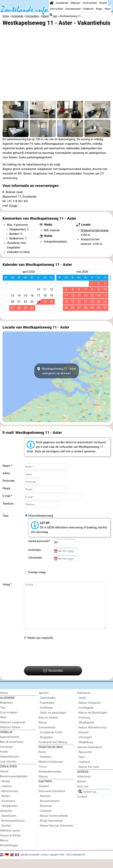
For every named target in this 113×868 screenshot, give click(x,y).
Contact (82, 806)
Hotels (4, 761)
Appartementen (10, 746)
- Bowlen (5, 835)
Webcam (75, 3)
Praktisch (88, 9)
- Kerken (5, 805)
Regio (99, 9)
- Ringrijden (46, 746)
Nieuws (43, 785)
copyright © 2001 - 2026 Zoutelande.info (67, 864)
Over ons (83, 795)
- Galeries (6, 795)
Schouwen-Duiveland (52, 800)
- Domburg (84, 727)
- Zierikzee (45, 820)
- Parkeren (45, 766)
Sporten (44, 702)
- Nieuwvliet (84, 761)
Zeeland (44, 795)
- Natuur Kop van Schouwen (56, 835)
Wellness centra (10, 840)
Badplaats (6, 712)
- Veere (82, 707)
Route (42, 761)
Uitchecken (36, 558)
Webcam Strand (10, 736)
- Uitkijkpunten (9, 815)
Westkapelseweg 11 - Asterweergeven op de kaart (56, 371)
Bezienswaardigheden (14, 785)
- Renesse (45, 805)
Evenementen (73, 9)
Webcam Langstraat (13, 731)
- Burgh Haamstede (51, 830)
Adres (6, 473)
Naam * (7, 466)
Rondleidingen (9, 854)
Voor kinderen (9, 721)
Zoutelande (62, 3)
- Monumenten (9, 800)
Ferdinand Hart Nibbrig (53, 751)
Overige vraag (37, 572)
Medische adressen (51, 771)
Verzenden (53, 679)
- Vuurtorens (8, 810)
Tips (3, 716)
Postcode (9, 481)
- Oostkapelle (85, 717)
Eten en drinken (48, 727)
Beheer (82, 790)
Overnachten (90, 3)
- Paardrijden (47, 712)
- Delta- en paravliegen (52, 722)
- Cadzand (83, 771)
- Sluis (81, 766)
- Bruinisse (45, 815)
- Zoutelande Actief (50, 741)
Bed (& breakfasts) (12, 751)
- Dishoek (83, 741)
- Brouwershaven (49, 810)
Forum (43, 776)
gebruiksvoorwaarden (30, 864)
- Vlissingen (84, 746)
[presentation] (54, 662)
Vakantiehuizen (10, 766)
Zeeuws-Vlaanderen (90, 756)
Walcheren (84, 702)
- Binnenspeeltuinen (12, 830)
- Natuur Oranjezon (89, 712)
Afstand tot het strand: (95, 230)
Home (4, 702)
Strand (103, 3)
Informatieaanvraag (40, 516)
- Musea (5, 790)
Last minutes (8, 770)
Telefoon (8, 504)
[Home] (52, 3)
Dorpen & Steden (11, 844)
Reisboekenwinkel (50, 781)
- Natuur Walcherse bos (92, 736)
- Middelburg (85, 751)
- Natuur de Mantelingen (92, 722)
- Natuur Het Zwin (88, 776)
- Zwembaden (47, 707)
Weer (108, 9)
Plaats (6, 489)
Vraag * (7, 585)
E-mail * (7, 496)
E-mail (13, 206)
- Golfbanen (46, 717)
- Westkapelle (86, 731)
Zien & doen (56, 9)
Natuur (4, 849)
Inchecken (35, 550)
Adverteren (84, 785)
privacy (44, 864)
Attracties (6, 820)
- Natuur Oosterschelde (53, 825)
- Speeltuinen (8, 825)
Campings (6, 756)
